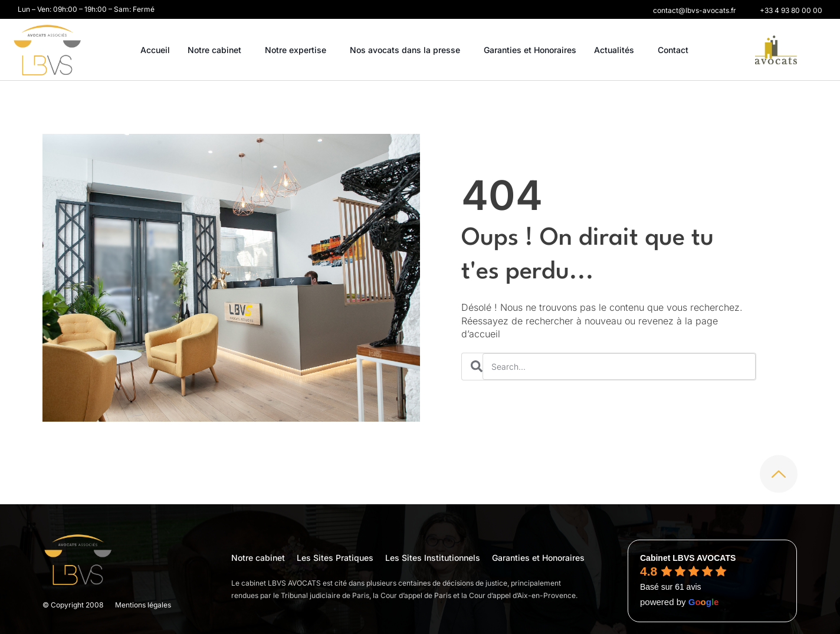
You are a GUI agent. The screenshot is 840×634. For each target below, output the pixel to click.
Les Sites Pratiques (335, 558)
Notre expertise (298, 50)
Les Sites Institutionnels (433, 558)
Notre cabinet (217, 50)
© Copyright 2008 (73, 605)
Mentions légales (143, 605)
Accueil (155, 50)
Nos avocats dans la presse (408, 50)
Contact (673, 50)
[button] (695, 11)
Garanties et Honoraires (530, 50)
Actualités (617, 50)
